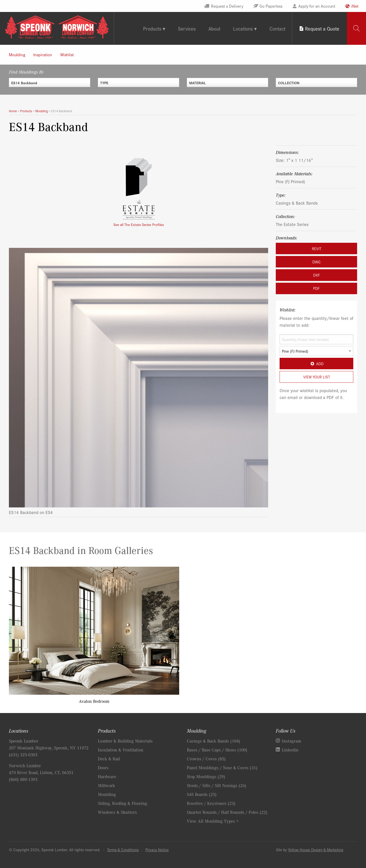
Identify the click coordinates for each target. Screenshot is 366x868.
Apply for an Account (317, 6)
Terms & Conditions (123, 850)
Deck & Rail (109, 759)
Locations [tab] (243, 28)
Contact (277, 28)
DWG (316, 262)
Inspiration (43, 54)
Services (187, 28)
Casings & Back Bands (297, 203)
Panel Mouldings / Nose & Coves (222, 767)
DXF (317, 275)
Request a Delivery (227, 6)
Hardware (107, 776)
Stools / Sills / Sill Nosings (217, 785)
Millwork (106, 785)
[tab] (356, 28)
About (214, 28)
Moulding (17, 54)
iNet (355, 6)
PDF (316, 288)
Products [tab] (152, 28)
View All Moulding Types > (213, 821)
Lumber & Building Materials (125, 741)
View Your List (317, 377)
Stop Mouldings (206, 776)
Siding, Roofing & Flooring (123, 803)
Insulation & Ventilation (121, 750)
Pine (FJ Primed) (290, 181)
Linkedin (290, 750)
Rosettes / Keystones (211, 803)
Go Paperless (271, 6)
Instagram (292, 741)
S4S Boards (202, 794)
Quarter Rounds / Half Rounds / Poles (227, 812)
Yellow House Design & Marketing (316, 850)
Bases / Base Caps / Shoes (217, 750)
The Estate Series (292, 224)
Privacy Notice (157, 850)
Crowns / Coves (206, 759)
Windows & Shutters (117, 812)
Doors (103, 767)
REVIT (317, 248)
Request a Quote (322, 28)
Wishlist (67, 54)
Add (316, 364)
